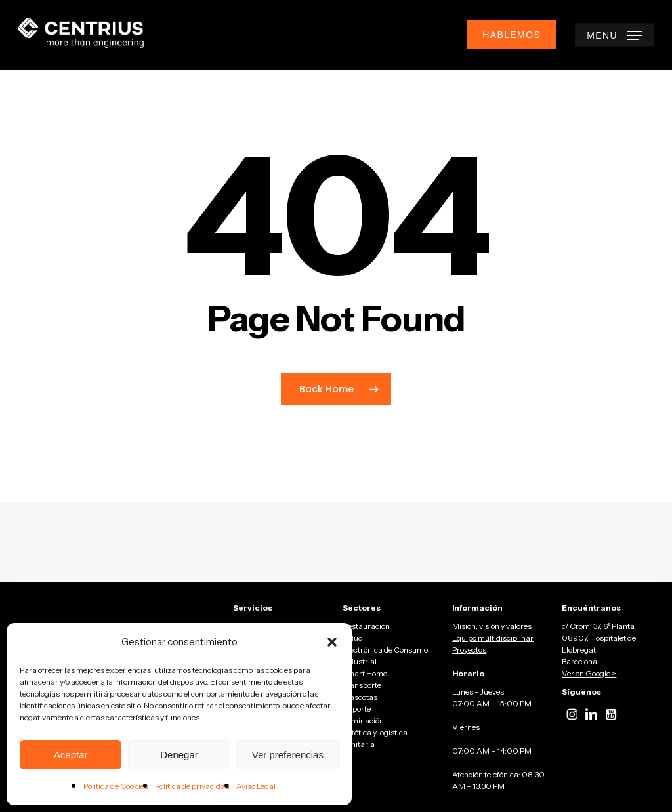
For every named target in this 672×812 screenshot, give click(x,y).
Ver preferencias (288, 755)
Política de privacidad (192, 786)
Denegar (179, 755)
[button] (332, 642)
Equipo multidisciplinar (493, 638)
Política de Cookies (116, 786)
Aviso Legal (256, 786)
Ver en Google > (589, 673)
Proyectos (469, 650)
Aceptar (71, 755)
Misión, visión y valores (492, 626)
